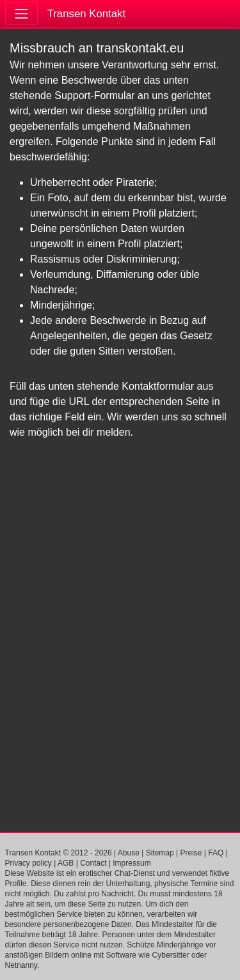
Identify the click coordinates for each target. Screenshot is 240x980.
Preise (191, 853)
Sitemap (160, 853)
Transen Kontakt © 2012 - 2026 (59, 853)
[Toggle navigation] (21, 14)
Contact (93, 863)
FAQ (216, 853)
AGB (66, 863)
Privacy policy (28, 863)
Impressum (132, 863)
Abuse (129, 853)
